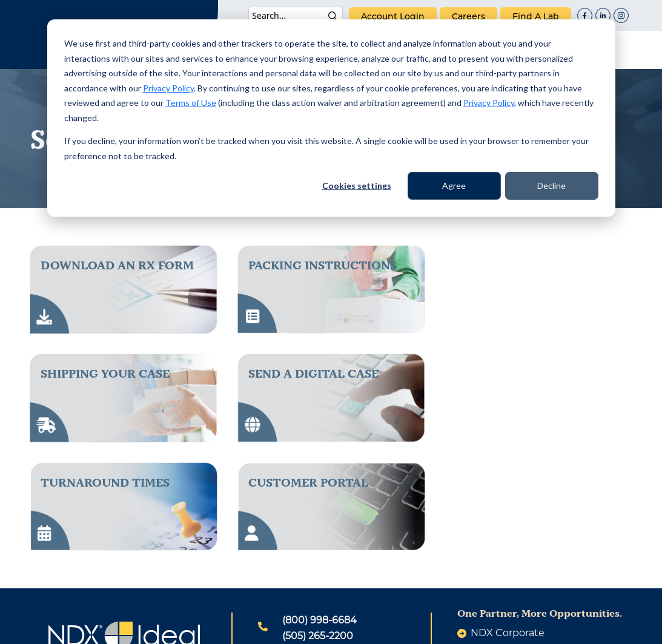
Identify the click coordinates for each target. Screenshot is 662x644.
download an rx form (117, 265)
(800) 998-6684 (319, 512)
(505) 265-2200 (318, 527)
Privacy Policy (168, 88)
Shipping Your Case (521, 265)
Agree (454, 186)
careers (468, 16)
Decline (551, 186)
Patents (221, 628)
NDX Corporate (508, 524)
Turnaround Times (313, 373)
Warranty (436, 628)
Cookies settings (357, 186)
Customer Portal (516, 373)
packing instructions (323, 265)
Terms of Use (191, 103)
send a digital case (106, 373)
